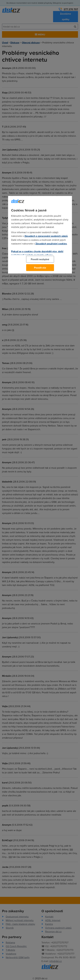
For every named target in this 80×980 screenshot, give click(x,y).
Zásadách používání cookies (51, 244)
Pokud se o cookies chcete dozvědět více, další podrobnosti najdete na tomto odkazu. (37, 253)
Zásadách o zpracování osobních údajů (46, 236)
